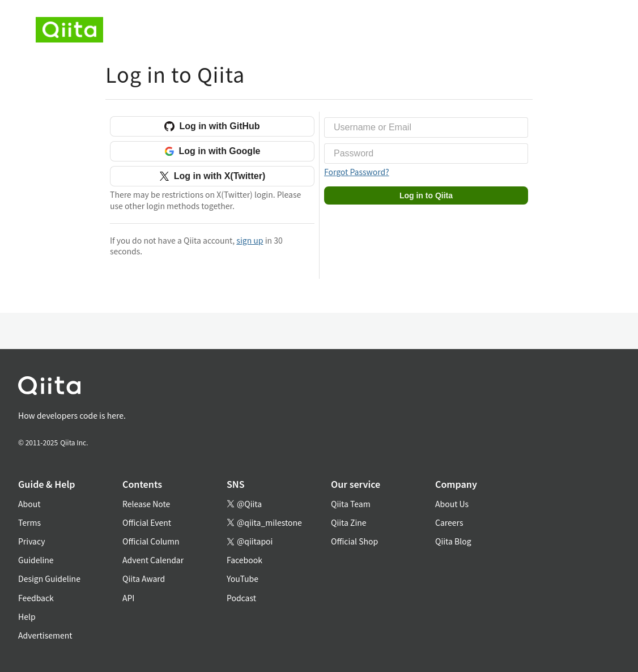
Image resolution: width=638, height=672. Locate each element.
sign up (250, 240)
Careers (449, 522)
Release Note (146, 504)
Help (27, 616)
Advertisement (45, 635)
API (128, 598)
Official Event (147, 522)
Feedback (36, 598)
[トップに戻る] (305, 388)
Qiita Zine (349, 522)
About (29, 504)
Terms (29, 522)
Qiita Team (351, 504)
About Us (452, 504)
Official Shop (354, 541)
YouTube (243, 579)
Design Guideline (49, 579)
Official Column (151, 541)
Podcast (241, 598)
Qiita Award (144, 579)
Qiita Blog (453, 541)
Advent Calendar (153, 560)
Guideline (36, 560)
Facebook (244, 560)
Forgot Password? (357, 172)
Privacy (31, 541)
